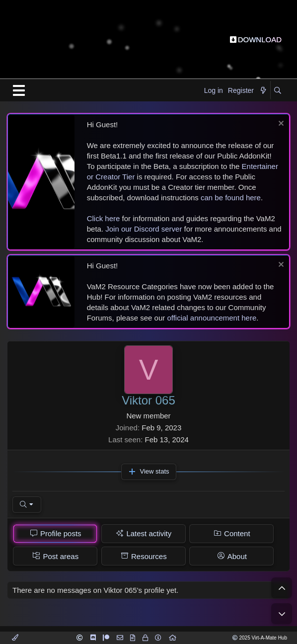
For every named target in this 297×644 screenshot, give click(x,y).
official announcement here (212, 318)
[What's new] (263, 91)
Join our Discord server (144, 229)
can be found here (231, 198)
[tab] (55, 534)
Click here (104, 218)
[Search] (277, 91)
